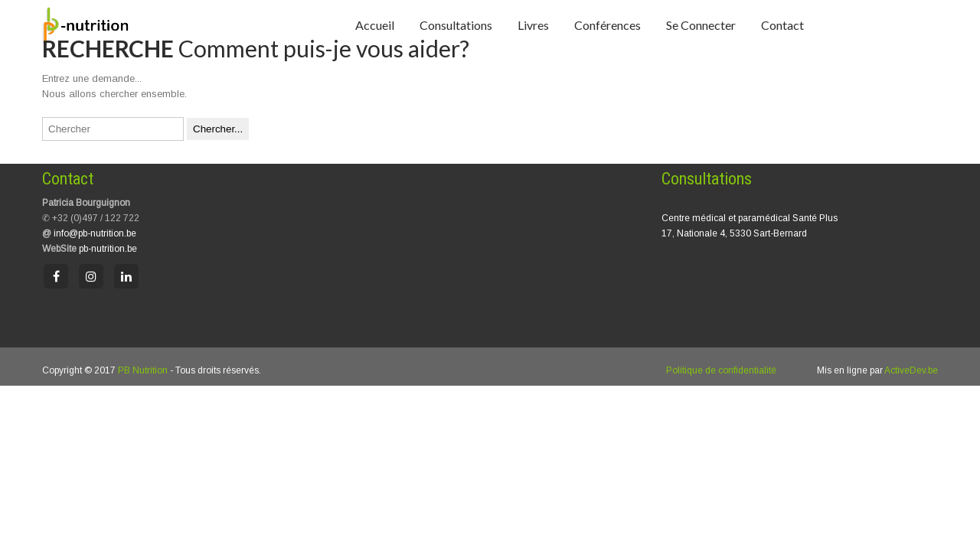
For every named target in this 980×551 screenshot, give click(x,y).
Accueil (375, 25)
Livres (533, 25)
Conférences (608, 25)
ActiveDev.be (911, 370)
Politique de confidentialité (721, 370)
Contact (782, 25)
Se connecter (701, 25)
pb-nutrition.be (108, 249)
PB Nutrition (143, 370)
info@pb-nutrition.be (95, 233)
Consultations (456, 25)
